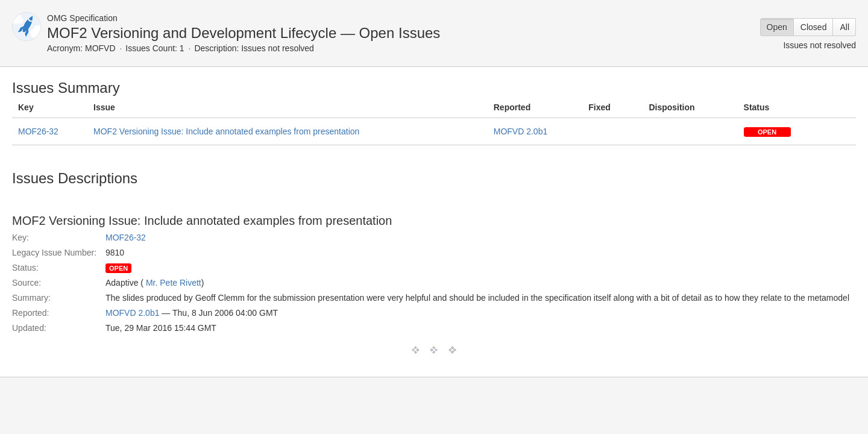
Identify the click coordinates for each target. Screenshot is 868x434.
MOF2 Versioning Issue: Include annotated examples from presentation (226, 131)
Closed (814, 27)
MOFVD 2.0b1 (520, 131)
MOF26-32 (38, 131)
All (844, 27)
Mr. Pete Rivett (174, 283)
